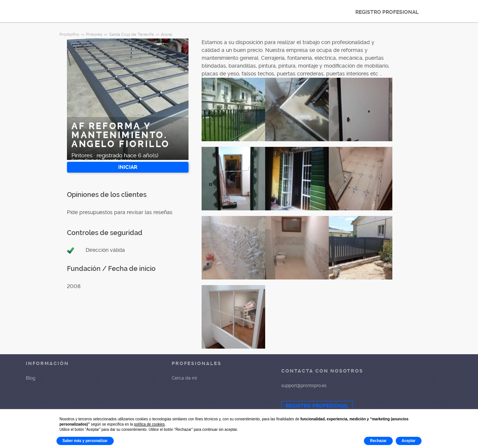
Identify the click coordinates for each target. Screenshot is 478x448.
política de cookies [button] (149, 424)
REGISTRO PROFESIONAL (387, 12)
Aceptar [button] (409, 441)
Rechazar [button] (378, 441)
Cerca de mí (184, 378)
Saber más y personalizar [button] (85, 441)
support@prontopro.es (304, 386)
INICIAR (128, 167)
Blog (30, 378)
